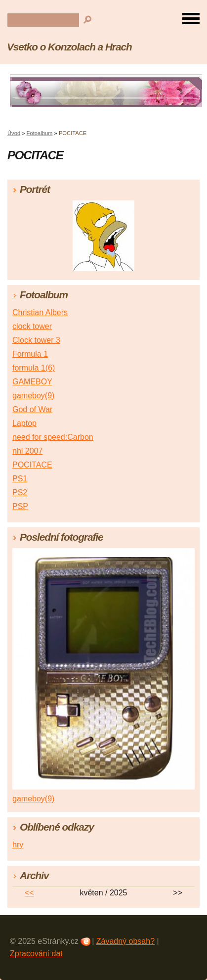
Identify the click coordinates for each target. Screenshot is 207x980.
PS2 (20, 492)
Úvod (14, 133)
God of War (32, 409)
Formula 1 (30, 354)
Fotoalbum (40, 133)
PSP (20, 506)
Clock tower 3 (36, 340)
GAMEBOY (32, 382)
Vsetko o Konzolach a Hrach (69, 47)
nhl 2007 (27, 451)
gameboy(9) (33, 396)
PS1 (20, 479)
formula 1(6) (34, 368)
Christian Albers (40, 312)
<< (29, 893)
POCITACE (32, 465)
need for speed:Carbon (53, 437)
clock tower (32, 326)
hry (18, 845)
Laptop (24, 423)
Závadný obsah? (125, 941)
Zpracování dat (36, 954)
